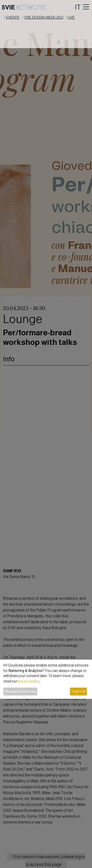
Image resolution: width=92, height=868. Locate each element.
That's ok (78, 691)
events (13, 17)
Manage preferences (20, 691)
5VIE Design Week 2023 (44, 17)
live (71, 17)
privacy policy (29, 681)
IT (78, 7)
